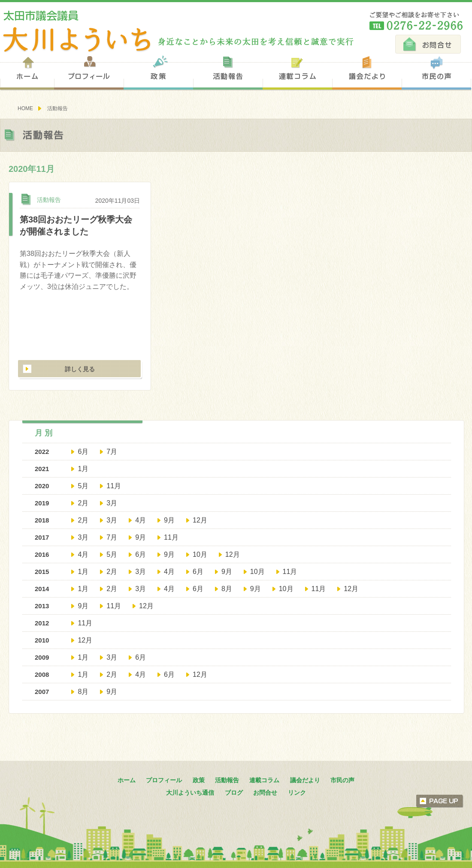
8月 (227, 589)
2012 (42, 623)
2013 (42, 606)
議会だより (367, 72)
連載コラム (297, 72)
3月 (112, 503)
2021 (42, 469)
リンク (297, 793)
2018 (42, 520)
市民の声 (436, 72)
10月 (200, 554)
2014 (42, 589)
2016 (42, 554)
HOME (25, 108)
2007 (42, 692)
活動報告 (228, 72)
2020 (42, 486)
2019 (42, 503)
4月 (141, 520)
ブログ (234, 793)
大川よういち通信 (190, 793)
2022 (42, 452)
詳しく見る (80, 369)
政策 (158, 72)
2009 (42, 657)
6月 (83, 452)
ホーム (27, 72)
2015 (42, 572)
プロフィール (89, 72)
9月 (169, 520)
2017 (42, 537)
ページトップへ (440, 801)
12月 (200, 520)
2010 (42, 640)
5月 (83, 486)
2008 (42, 674)
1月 (83, 469)
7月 (112, 452)
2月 (83, 503)
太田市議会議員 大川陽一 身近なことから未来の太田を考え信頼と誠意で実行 (177, 32)
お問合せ (428, 44)
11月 (114, 486)
